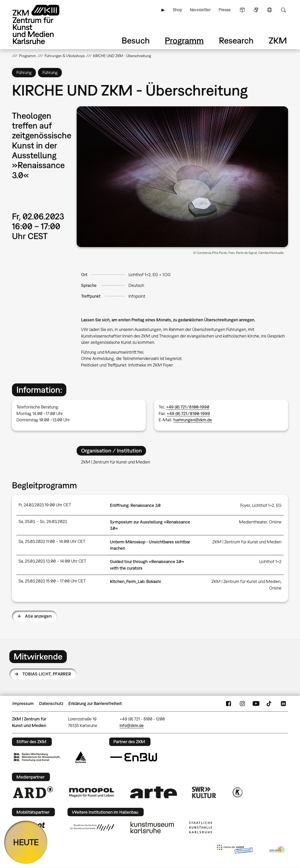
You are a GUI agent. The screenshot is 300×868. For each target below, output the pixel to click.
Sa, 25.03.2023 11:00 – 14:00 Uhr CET (52, 541)
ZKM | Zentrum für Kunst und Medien (247, 542)
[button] (182, 177)
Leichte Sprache (242, 10)
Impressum (23, 703)
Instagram (242, 704)
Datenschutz (51, 703)
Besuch (136, 40)
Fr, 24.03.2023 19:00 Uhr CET (45, 505)
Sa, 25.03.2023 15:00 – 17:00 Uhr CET (52, 581)
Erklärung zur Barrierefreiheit (95, 703)
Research (236, 40)
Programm (184, 40)
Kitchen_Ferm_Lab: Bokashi (135, 581)
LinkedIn (283, 704)
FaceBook (229, 704)
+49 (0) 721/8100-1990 (188, 407)
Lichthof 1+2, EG (267, 505)
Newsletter (200, 10)
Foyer (245, 505)
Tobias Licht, (47, 674)
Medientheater (253, 522)
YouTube (256, 704)
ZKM (278, 40)
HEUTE (26, 842)
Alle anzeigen (38, 616)
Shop (177, 10)
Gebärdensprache (256, 10)
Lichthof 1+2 (270, 562)
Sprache (270, 10)
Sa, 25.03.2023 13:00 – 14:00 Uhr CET (52, 561)
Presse (225, 10)
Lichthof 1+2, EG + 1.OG (150, 275)
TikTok (270, 704)
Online (275, 522)
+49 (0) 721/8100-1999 (188, 414)
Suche (283, 10)
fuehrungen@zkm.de (193, 420)
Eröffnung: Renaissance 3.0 (135, 505)
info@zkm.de (132, 725)
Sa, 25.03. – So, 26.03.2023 (43, 521)
